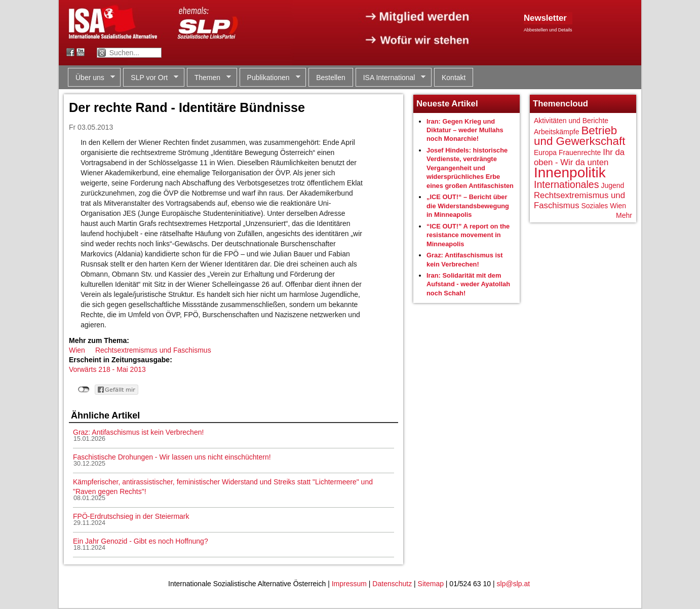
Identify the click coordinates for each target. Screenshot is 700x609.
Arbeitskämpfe (556, 132)
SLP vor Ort (151, 78)
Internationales (567, 184)
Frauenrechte (580, 153)
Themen (209, 78)
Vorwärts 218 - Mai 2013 (107, 369)
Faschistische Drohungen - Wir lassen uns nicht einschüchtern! (172, 457)
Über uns (91, 78)
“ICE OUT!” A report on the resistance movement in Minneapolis (468, 235)
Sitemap (431, 584)
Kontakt (454, 78)
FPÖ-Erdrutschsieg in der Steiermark (131, 516)
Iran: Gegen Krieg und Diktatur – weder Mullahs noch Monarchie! (465, 130)
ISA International (391, 78)
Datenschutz (392, 584)
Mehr (624, 215)
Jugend (612, 185)
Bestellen (331, 78)
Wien (77, 350)
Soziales (594, 206)
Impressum (349, 584)
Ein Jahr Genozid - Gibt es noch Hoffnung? (141, 541)
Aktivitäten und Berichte (571, 121)
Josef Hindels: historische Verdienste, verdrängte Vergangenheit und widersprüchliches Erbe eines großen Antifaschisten (470, 168)
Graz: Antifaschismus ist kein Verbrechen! (138, 432)
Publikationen (270, 78)
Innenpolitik (570, 173)
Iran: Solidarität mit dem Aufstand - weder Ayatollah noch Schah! (468, 284)
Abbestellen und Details (548, 30)
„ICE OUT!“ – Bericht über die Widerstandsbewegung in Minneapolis (468, 206)
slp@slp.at (514, 584)
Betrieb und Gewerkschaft (579, 136)
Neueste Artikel (447, 104)
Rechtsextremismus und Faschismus (153, 350)
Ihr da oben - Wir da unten (579, 157)
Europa (545, 153)
